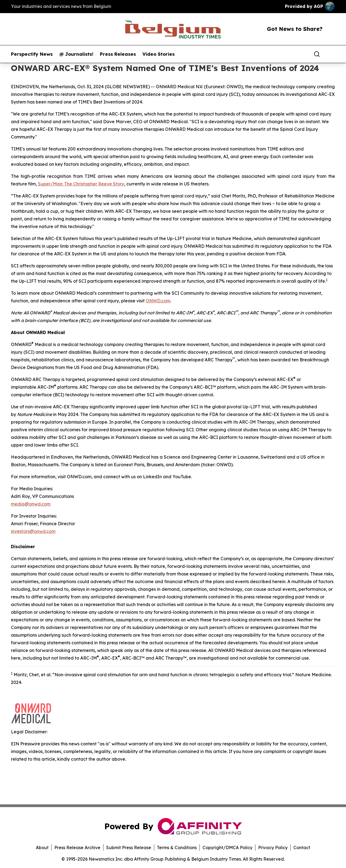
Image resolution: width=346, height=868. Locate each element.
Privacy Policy (273, 848)
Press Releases (118, 54)
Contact (302, 848)
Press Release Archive (77, 848)
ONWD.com (158, 301)
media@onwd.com (31, 504)
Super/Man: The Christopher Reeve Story (81, 184)
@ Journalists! (76, 54)
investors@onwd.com (33, 531)
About (42, 848)
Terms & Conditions (177, 848)
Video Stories (159, 54)
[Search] (317, 54)
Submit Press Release (129, 848)
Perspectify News (32, 54)
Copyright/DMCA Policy (227, 848)
